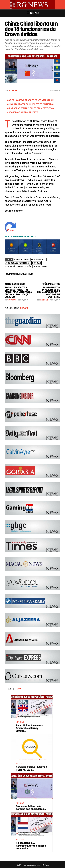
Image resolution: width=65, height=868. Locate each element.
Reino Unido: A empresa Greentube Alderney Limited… (29, 728)
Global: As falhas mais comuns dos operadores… (31, 808)
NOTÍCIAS (37, 263)
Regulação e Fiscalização (18, 266)
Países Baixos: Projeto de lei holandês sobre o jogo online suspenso (49, 292)
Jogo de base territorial (18, 263)
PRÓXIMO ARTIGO (51, 284)
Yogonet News (40, 266)
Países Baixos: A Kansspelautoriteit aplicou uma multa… (31, 846)
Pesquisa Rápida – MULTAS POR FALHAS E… (31, 768)
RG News (13, 91)
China (27, 260)
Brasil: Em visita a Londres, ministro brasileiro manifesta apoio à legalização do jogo (18, 292)
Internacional (39, 260)
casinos (18, 260)
